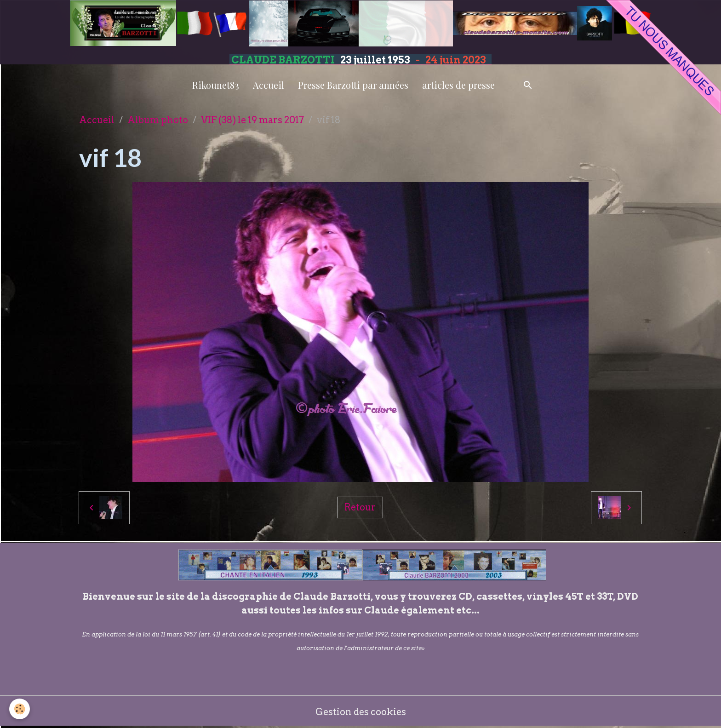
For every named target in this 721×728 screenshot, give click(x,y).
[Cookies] (20, 709)
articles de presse (458, 85)
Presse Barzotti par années (353, 85)
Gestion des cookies (361, 712)
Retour (360, 507)
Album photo (158, 120)
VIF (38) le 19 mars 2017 (252, 120)
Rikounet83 (216, 85)
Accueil (269, 85)
